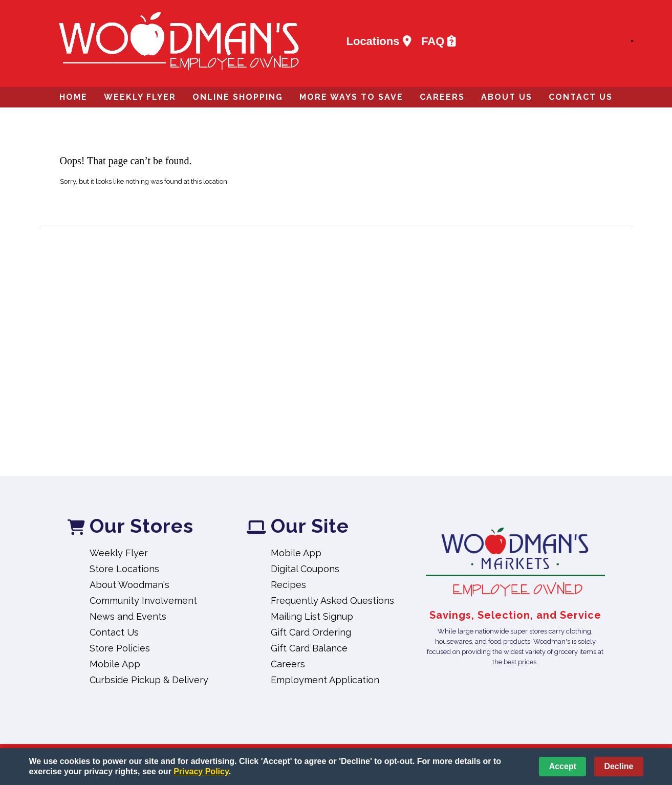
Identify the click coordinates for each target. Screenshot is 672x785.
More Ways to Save (351, 97)
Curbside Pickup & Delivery (149, 680)
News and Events (128, 616)
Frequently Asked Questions (332, 601)
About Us (507, 97)
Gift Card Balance (309, 648)
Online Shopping (238, 97)
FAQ (439, 41)
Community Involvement (143, 601)
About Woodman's (129, 585)
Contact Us (581, 97)
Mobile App (115, 664)
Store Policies (120, 648)
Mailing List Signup (312, 616)
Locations (379, 41)
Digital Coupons (305, 569)
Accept (563, 766)
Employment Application (325, 680)
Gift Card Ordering (311, 632)
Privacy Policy (201, 771)
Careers (442, 97)
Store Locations (124, 569)
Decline (619, 766)
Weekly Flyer (140, 97)
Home (73, 97)
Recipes (288, 585)
